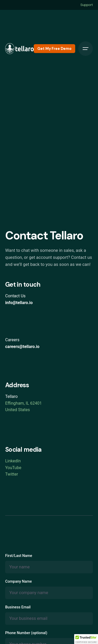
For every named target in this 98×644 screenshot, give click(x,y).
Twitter (12, 474)
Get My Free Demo (54, 49)
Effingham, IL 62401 (23, 403)
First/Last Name (49, 563)
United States (17, 410)
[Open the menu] (86, 49)
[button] (86, 639)
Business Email (49, 615)
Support (87, 5)
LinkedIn (13, 461)
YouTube (13, 468)
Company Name (49, 589)
